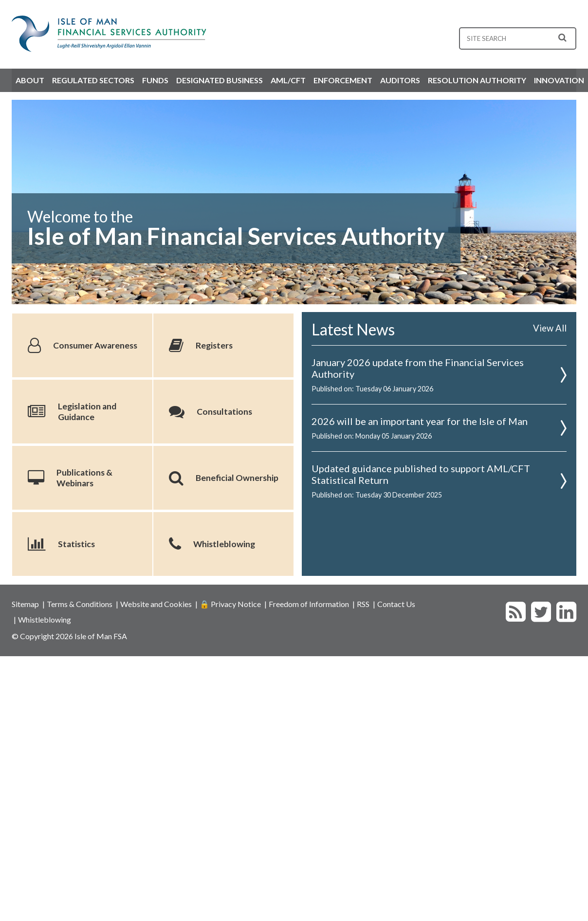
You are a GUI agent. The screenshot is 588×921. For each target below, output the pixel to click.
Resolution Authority (477, 80)
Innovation (559, 80)
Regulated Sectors (93, 80)
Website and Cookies (156, 604)
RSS (363, 604)
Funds (155, 80)
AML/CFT (288, 80)
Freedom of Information (309, 604)
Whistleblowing (45, 619)
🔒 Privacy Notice (230, 604)
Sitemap (25, 604)
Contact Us (396, 604)
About (30, 80)
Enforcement (343, 80)
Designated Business (220, 80)
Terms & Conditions (80, 604)
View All (550, 328)
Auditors (400, 80)
